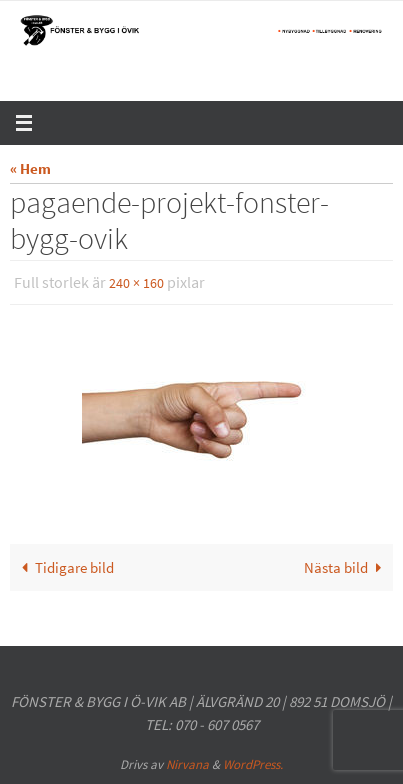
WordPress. (253, 764)
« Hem (30, 168)
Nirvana (187, 764)
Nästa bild (346, 567)
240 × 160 (136, 283)
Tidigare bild (64, 567)
